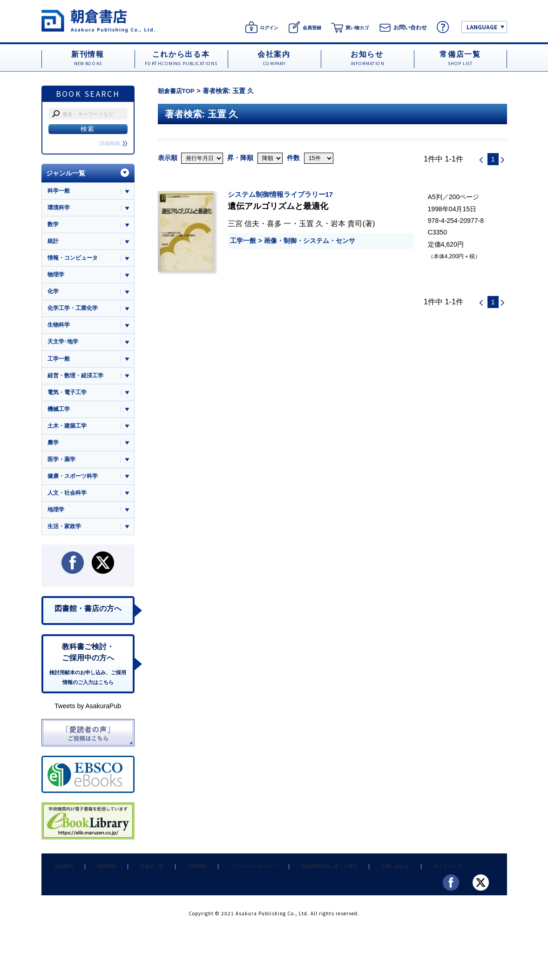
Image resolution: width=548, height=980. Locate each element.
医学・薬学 (63, 468)
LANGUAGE (482, 27)
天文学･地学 (64, 347)
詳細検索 (113, 143)
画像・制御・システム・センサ (310, 241)
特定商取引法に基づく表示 (304, 881)
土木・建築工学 (69, 434)
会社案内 (61, 881)
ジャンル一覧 (66, 173)
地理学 (57, 520)
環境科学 (60, 208)
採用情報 (98, 881)
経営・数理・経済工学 (78, 382)
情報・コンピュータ (75, 260)
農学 (54, 451)
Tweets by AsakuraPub (88, 721)
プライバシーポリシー (230, 881)
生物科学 (60, 330)
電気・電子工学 (69, 399)
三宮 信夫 (244, 223)
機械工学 (60, 416)
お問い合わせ (366, 881)
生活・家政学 (66, 538)
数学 (54, 226)
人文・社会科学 (69, 503)
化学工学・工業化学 (75, 312)
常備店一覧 (138, 881)
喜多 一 (279, 223)
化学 (54, 295)
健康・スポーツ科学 (75, 486)
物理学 (57, 278)
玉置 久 (311, 223)
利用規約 (178, 881)
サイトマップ (414, 881)
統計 (54, 243)
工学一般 (243, 241)
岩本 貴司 (347, 223)
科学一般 (60, 191)
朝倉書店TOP (178, 91)
